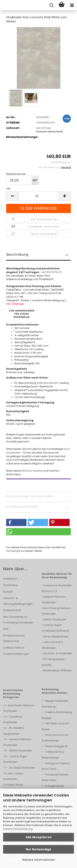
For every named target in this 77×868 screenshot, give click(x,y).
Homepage (13, 551)
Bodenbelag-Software (57, 670)
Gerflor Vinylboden (55, 619)
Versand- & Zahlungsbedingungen (18, 601)
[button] (12, 196)
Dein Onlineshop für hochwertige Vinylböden (18, 620)
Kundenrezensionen (22, 507)
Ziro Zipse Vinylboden (22, 768)
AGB (6, 629)
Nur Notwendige (38, 849)
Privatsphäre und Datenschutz (14, 638)
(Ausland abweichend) (49, 132)
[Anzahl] (38, 196)
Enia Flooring (35, 471)
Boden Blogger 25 (57, 746)
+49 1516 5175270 (51, 272)
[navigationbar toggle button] (72, 5)
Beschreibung (17, 255)
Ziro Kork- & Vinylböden (58, 653)
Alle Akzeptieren (39, 837)
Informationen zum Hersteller (30, 496)
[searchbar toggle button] (51, 5)
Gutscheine (10, 585)
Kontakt (8, 592)
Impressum (10, 579)
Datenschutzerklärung (18, 829)
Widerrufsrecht (12, 610)
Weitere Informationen (39, 860)
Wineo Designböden (56, 637)
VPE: (9, 189)
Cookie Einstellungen (16, 654)
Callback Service (14, 648)
